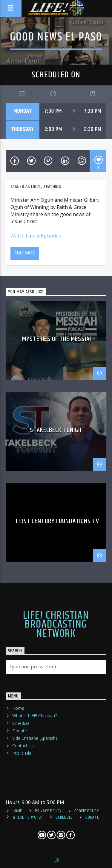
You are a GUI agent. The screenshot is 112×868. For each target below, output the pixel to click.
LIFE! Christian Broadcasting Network (56, 625)
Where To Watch (28, 817)
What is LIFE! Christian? (34, 715)
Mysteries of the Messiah (57, 339)
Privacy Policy (48, 811)
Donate (20, 731)
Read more (25, 253)
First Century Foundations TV (57, 521)
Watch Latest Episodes (36, 236)
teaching (52, 187)
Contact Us (23, 746)
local (36, 187)
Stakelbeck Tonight (57, 430)
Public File (22, 753)
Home (18, 708)
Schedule (21, 723)
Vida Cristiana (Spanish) (35, 738)
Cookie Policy (86, 811)
